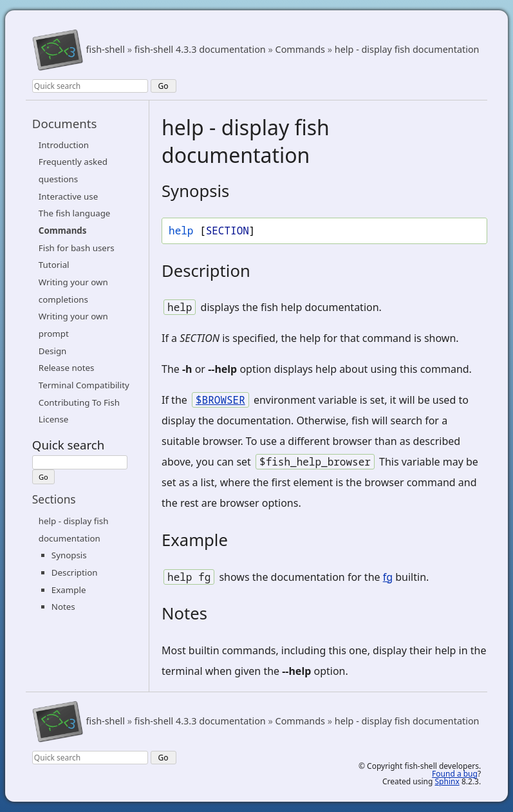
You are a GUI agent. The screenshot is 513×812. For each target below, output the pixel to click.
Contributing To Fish (79, 402)
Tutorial (54, 265)
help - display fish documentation (407, 50)
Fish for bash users (77, 248)
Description (75, 572)
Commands (300, 50)
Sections (54, 499)
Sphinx (447, 781)
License (53, 419)
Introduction (64, 145)
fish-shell (106, 50)
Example (69, 590)
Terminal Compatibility (84, 385)
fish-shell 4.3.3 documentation (200, 50)
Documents (65, 123)
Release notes (67, 368)
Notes (63, 607)
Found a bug (455, 774)
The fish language (75, 213)
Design (53, 351)
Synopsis (69, 555)
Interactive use (68, 196)
